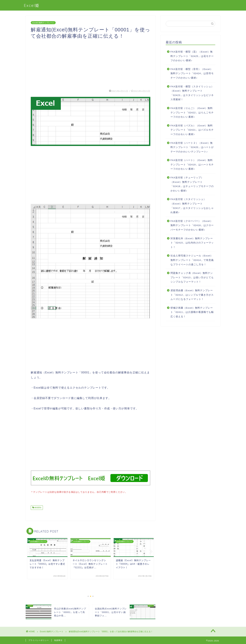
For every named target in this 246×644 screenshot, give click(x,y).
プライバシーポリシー (39, 640)
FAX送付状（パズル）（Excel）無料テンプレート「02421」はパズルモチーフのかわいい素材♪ (192, 130)
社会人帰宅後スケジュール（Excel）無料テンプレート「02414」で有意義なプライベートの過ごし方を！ (192, 260)
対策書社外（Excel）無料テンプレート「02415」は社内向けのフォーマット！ (192, 243)
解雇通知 (38, 507)
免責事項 (58, 640)
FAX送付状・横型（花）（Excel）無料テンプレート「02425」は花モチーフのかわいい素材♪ (192, 56)
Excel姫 (32, 5)
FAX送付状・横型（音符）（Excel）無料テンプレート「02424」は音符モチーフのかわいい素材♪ (192, 73)
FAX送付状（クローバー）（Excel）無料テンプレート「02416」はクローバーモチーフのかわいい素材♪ (192, 225)
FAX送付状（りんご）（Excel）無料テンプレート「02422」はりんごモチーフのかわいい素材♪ (192, 113)
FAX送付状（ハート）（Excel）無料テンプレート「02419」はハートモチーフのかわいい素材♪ (192, 165)
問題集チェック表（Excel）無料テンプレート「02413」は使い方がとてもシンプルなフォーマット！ (192, 277)
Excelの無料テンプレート (43, 23)
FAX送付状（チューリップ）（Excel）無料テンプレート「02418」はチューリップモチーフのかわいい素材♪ (192, 184)
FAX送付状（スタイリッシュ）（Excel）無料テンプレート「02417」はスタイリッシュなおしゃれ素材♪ (192, 206)
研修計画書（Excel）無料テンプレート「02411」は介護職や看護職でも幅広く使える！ (192, 312)
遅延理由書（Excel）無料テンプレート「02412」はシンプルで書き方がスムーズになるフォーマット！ (192, 295)
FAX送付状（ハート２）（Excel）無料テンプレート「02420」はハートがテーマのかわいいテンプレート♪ (192, 147)
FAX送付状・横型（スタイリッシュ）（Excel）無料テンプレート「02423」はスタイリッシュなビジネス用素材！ (192, 93)
